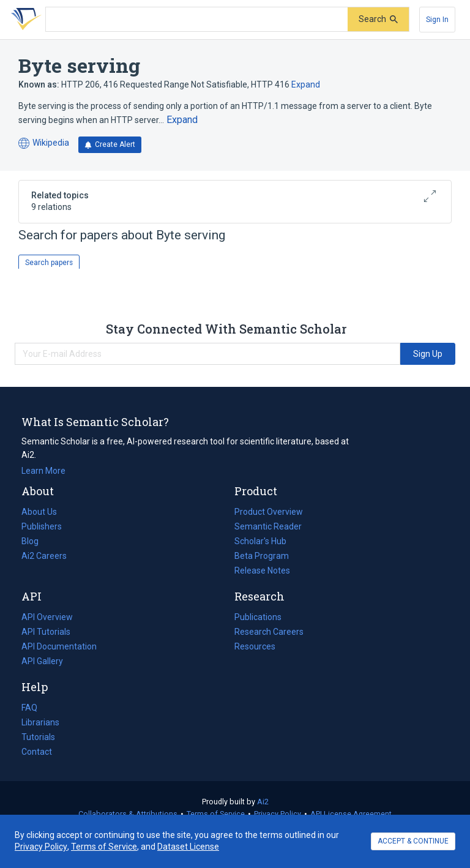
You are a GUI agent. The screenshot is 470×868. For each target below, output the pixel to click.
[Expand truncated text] (182, 120)
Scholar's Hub (260, 541)
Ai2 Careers (44, 556)
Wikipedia (44, 144)
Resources (255, 646)
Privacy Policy (278, 814)
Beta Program (262, 556)
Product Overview (269, 512)
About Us (39, 512)
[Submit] (378, 19)
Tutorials (38, 737)
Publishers (42, 526)
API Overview (47, 617)
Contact (37, 752)
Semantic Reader (268, 526)
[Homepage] (24, 20)
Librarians (40, 722)
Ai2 (263, 802)
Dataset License (188, 847)
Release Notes (262, 571)
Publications (258, 617)
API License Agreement (351, 814)
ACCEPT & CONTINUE (413, 841)
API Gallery (42, 661)
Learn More (43, 471)
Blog (35, 541)
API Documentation (59, 646)
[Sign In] (437, 20)
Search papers (49, 263)
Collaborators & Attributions (128, 814)
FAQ (29, 708)
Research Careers (269, 632)
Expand (306, 84)
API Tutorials (46, 632)
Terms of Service (216, 814)
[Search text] (197, 20)
